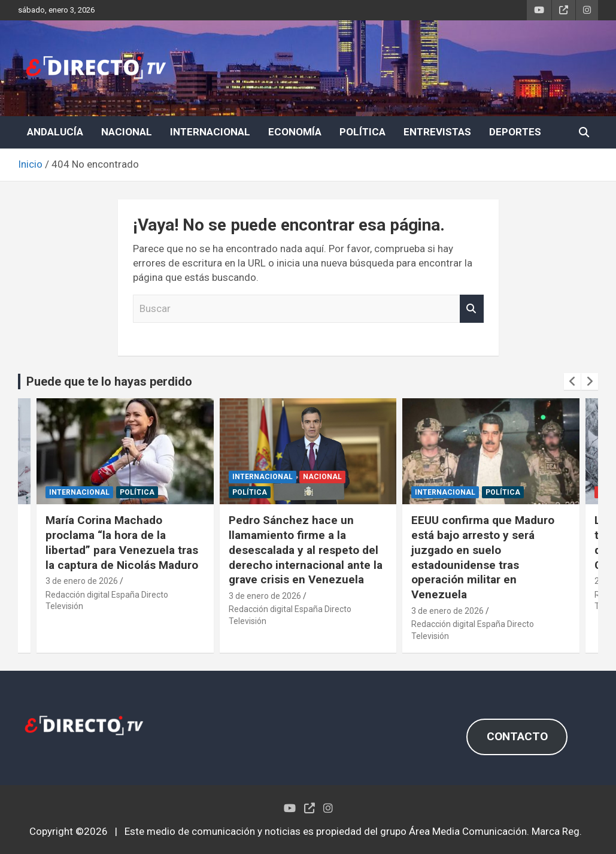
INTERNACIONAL (210, 132)
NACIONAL (127, 132)
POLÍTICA (362, 132)
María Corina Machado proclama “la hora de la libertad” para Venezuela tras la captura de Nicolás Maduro (122, 542)
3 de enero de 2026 (82, 581)
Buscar (472, 309)
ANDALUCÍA (55, 132)
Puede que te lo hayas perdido (109, 381)
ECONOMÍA (295, 132)
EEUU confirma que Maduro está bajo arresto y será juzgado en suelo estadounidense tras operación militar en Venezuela (483, 557)
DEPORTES (515, 132)
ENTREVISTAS (437, 132)
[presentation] (572, 381)
